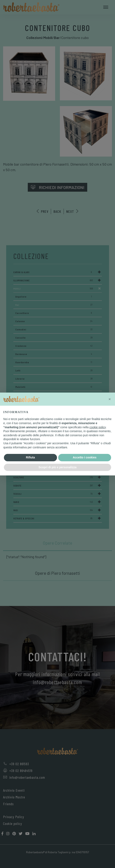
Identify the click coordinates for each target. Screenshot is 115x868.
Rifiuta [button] (30, 457)
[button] (110, 399)
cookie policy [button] (98, 427)
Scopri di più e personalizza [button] (57, 467)
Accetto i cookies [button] (85, 457)
